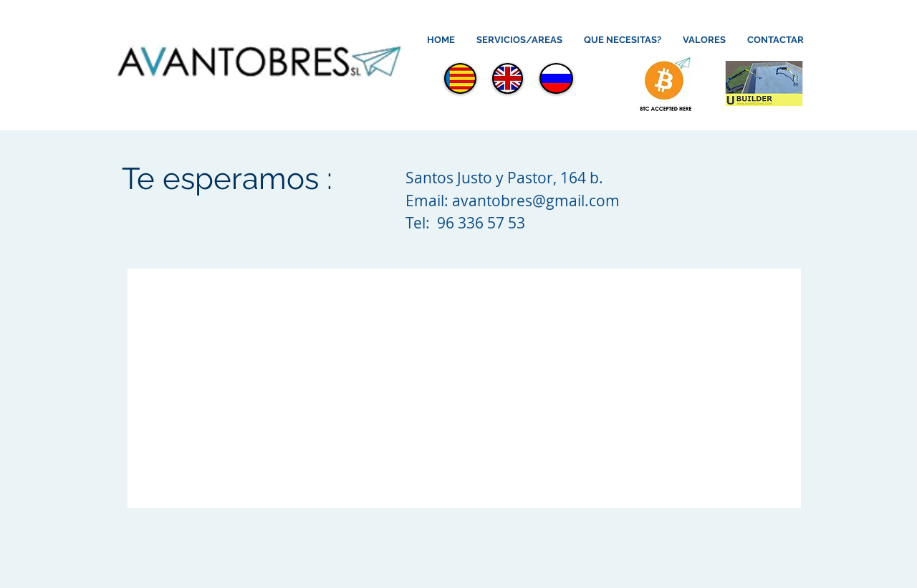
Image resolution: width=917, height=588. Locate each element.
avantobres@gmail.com (536, 201)
